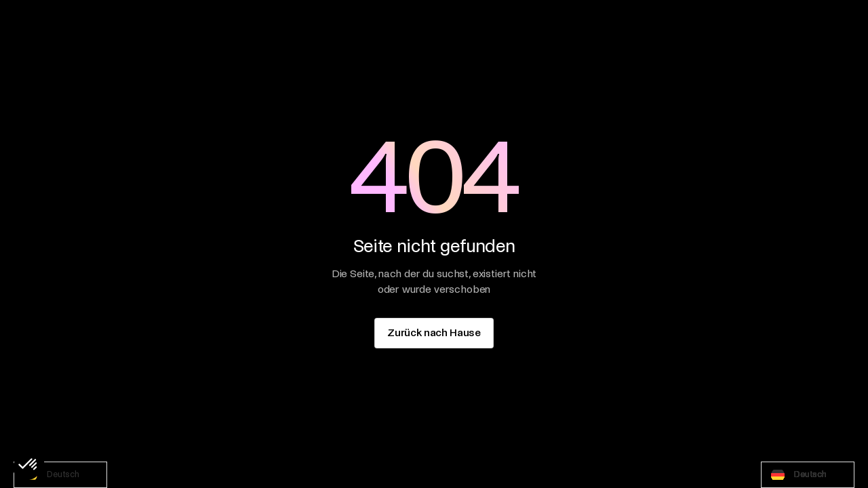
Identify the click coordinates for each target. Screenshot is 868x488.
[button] (28, 465)
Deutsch (50, 475)
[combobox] (60, 475)
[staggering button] (434, 333)
